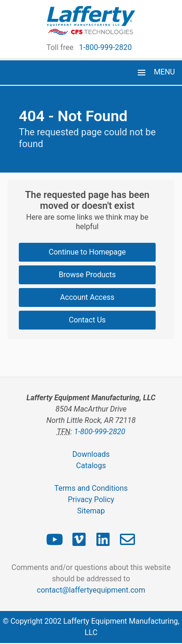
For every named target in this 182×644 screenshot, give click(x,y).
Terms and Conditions (91, 488)
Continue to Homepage (87, 252)
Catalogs (91, 466)
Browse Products (87, 275)
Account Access (87, 297)
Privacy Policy (91, 500)
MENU (164, 72)
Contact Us (87, 320)
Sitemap (91, 511)
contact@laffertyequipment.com (91, 590)
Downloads (91, 454)
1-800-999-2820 (105, 47)
